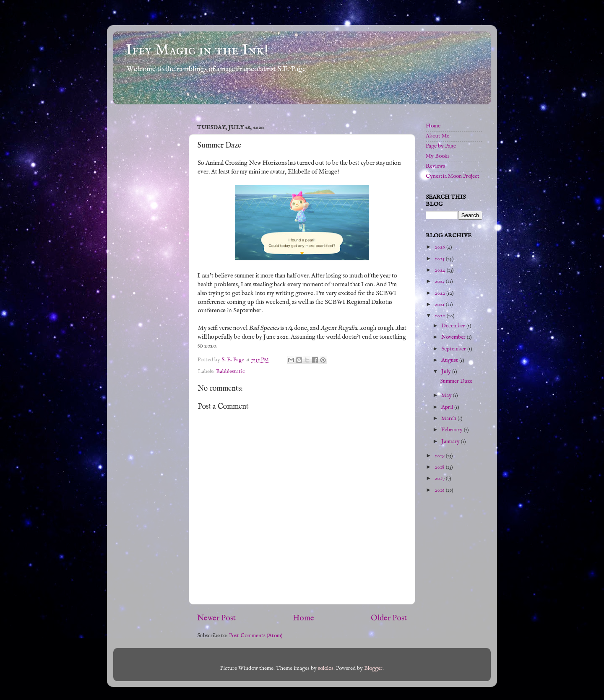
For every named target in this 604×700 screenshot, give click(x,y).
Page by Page (441, 146)
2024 (441, 270)
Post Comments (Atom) (256, 636)
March (449, 419)
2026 (440, 247)
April (448, 407)
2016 (440, 490)
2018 (440, 467)
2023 (440, 281)
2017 (440, 478)
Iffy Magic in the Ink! (197, 50)
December (454, 326)
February (453, 430)
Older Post (389, 618)
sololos (326, 668)
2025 (440, 259)
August (450, 360)
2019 (440, 456)
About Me (437, 136)
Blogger (373, 668)
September (454, 349)
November (454, 337)
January (451, 442)
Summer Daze (456, 381)
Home (303, 618)
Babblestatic (230, 372)
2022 (440, 293)
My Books (438, 156)
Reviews (435, 166)
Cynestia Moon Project (453, 176)
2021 (440, 305)
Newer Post (216, 618)
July (447, 372)
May (447, 395)
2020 (441, 316)
